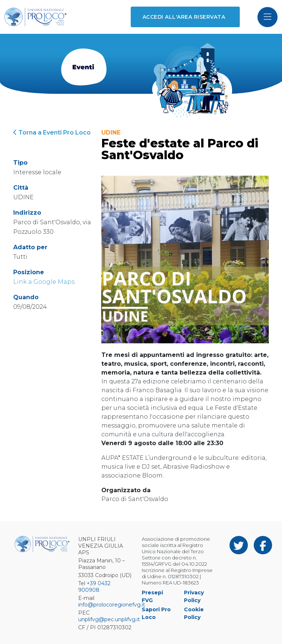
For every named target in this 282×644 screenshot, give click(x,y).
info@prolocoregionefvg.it (112, 605)
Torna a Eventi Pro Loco (52, 133)
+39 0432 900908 (94, 587)
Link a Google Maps (44, 282)
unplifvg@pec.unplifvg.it (109, 619)
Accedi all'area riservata (184, 17)
